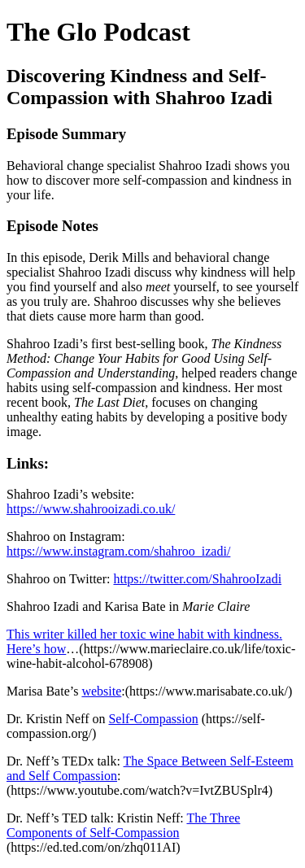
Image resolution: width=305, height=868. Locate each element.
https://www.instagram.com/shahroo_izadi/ (118, 551)
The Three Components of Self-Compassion (123, 825)
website (101, 691)
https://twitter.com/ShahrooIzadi (197, 579)
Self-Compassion (153, 719)
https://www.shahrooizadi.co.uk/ (91, 509)
